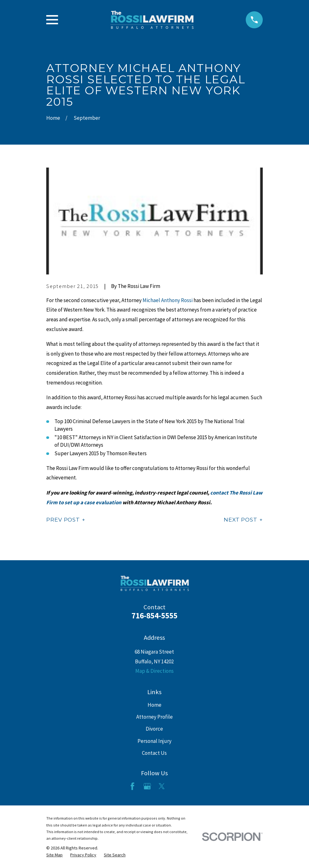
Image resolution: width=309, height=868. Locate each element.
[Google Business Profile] (147, 786)
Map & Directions (154, 671)
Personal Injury (154, 741)
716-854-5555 (154, 616)
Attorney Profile (154, 717)
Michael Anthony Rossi (168, 300)
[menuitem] (54, 855)
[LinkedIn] (177, 786)
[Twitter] (162, 786)
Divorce (154, 729)
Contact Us (154, 753)
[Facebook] (132, 786)
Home (154, 705)
